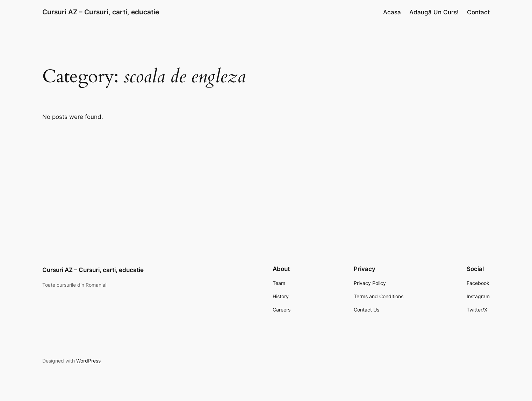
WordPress (88, 361)
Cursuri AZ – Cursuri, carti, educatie (101, 12)
